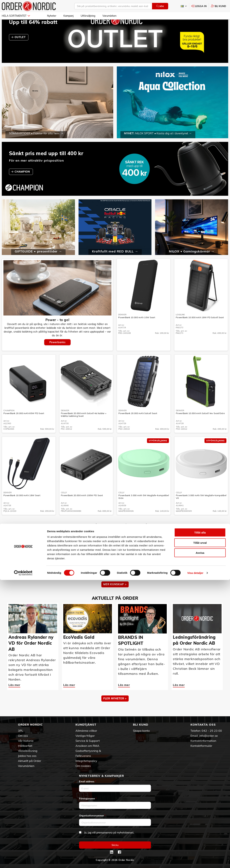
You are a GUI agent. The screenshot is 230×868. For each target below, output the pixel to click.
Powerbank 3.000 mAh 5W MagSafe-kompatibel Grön (144, 507)
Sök (160, 6)
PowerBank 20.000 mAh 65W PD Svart (24, 424)
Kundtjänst (86, 725)
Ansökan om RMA (87, 746)
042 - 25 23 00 (212, 731)
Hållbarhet (25, 746)
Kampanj (68, 16)
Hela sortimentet (16, 16)
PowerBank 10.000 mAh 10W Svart (137, 328)
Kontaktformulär (201, 746)
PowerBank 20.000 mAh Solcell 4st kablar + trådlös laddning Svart (84, 425)
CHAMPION (23, 182)
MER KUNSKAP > (115, 595)
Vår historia (26, 741)
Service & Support (88, 741)
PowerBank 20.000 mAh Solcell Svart (138, 424)
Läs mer (14, 581)
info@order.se (209, 736)
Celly (64, 503)
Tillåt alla (200, 821)
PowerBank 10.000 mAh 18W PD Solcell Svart (200, 328)
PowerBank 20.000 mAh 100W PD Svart (82, 506)
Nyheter (52, 16)
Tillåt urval (200, 831)
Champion (9, 421)
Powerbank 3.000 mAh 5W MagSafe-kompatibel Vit (201, 507)
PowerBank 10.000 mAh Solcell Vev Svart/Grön (200, 424)
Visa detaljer (195, 861)
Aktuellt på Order (30, 761)
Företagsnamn (88, 798)
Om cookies (83, 766)
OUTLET (20, 48)
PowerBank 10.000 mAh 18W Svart (22, 506)
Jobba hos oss (27, 756)
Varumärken (109, 16)
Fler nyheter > (115, 709)
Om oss (23, 736)
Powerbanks (57, 353)
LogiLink (180, 325)
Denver (122, 325)
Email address (88, 781)
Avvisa (200, 841)
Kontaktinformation (203, 741)
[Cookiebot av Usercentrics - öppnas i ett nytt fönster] (23, 861)
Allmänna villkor (86, 731)
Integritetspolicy (86, 761)
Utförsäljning (88, 16)
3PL (21, 731)
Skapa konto (141, 731)
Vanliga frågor (85, 736)
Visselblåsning (28, 751)
